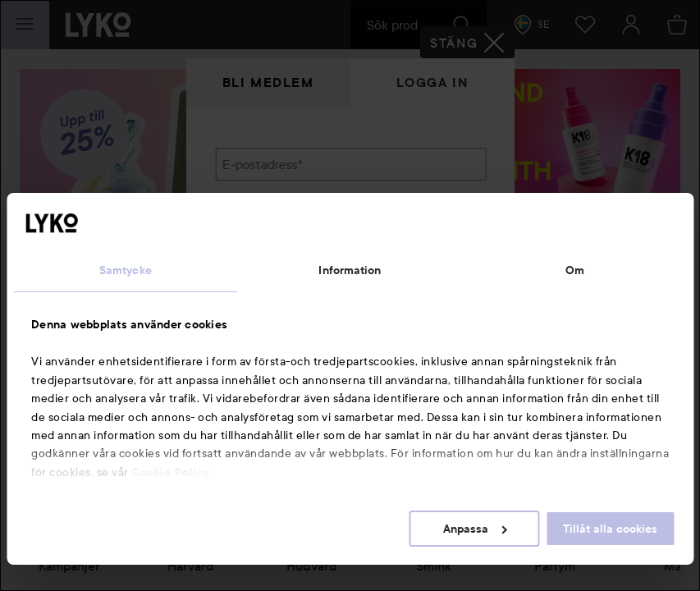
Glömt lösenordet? (269, 279)
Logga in (432, 82)
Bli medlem (268, 82)
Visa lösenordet (443, 248)
